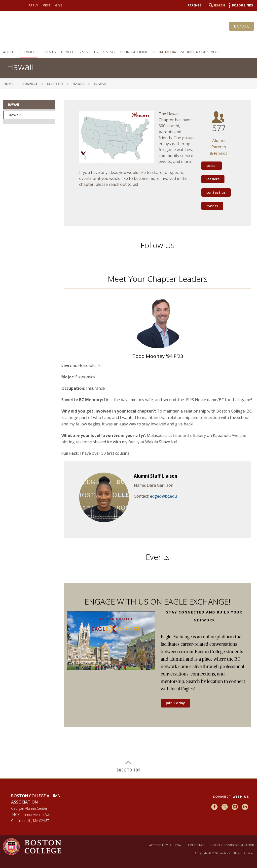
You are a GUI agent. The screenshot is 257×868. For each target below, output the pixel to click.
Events (49, 52)
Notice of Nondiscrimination (232, 845)
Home (8, 84)
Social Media (164, 52)
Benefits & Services (79, 52)
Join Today (175, 703)
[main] (128, 436)
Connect (29, 52)
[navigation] (128, 52)
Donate (241, 26)
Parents (194, 5)
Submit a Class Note (201, 52)
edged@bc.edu (163, 496)
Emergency (196, 845)
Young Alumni (133, 52)
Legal (178, 845)
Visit (47, 5)
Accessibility (159, 845)
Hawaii (79, 84)
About (9, 52)
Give (59, 5)
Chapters (55, 84)
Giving (109, 52)
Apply (33, 5)
